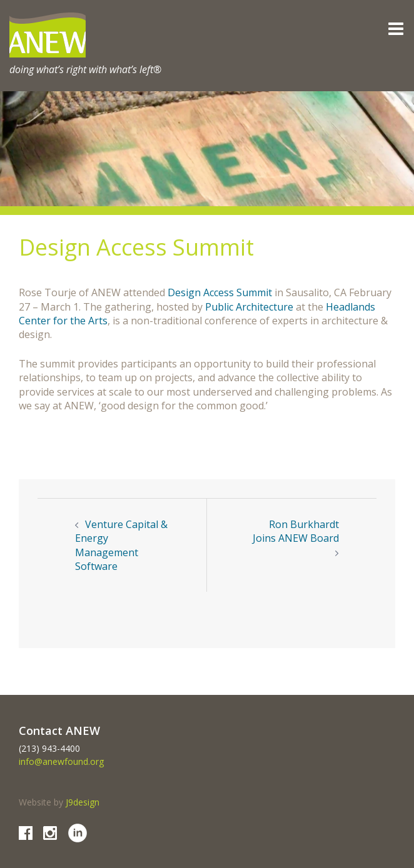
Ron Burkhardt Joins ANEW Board (296, 531)
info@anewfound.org (61, 761)
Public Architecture (249, 307)
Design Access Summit (220, 292)
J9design (83, 802)
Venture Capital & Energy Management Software (121, 545)
